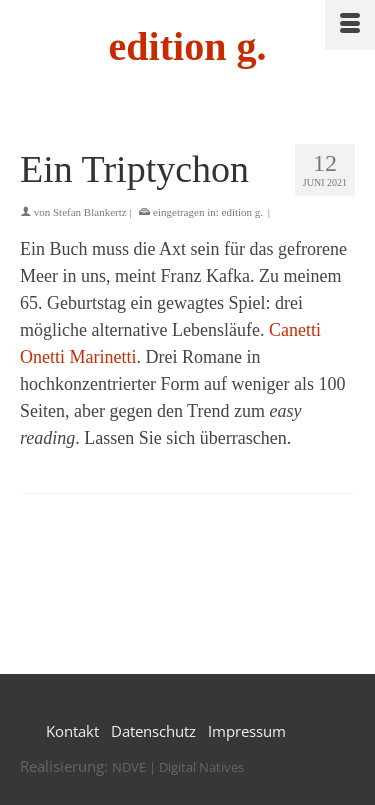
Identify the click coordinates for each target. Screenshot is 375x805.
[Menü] (350, 25)
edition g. (188, 46)
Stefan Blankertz (90, 212)
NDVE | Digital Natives (178, 767)
